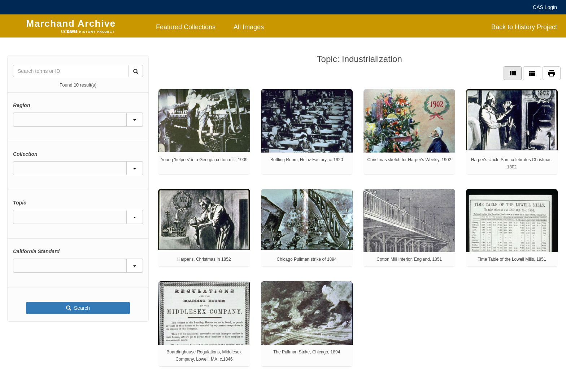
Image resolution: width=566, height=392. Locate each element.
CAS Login (545, 7)
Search (81, 308)
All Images (249, 27)
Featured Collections (186, 27)
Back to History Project (524, 27)
